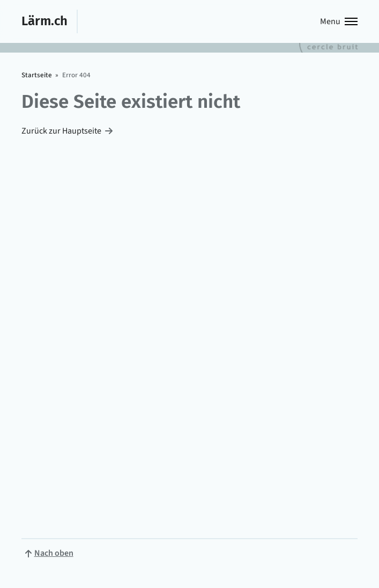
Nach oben (54, 553)
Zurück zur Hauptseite (61, 131)
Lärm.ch (44, 21)
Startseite (37, 75)
